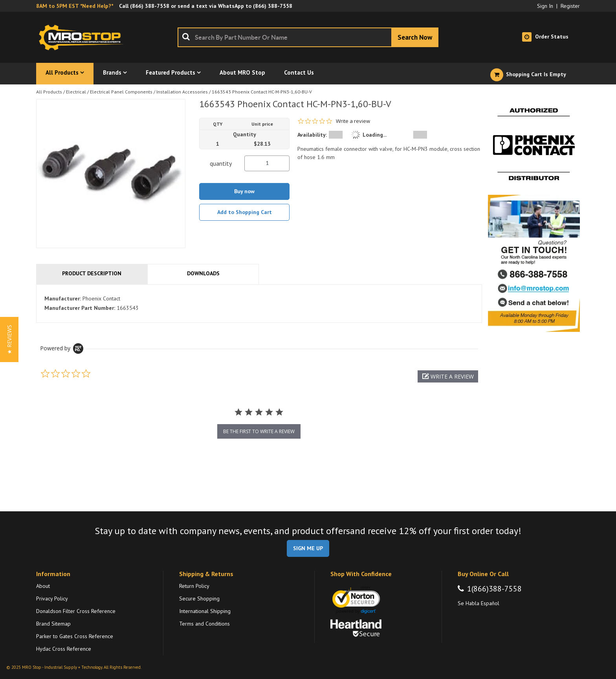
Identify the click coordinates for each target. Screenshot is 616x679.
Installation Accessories (182, 92)
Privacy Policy (52, 598)
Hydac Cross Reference (64, 649)
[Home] (83, 37)
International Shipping (205, 611)
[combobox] (308, 37)
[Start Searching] (415, 37)
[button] (448, 376)
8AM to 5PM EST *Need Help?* (75, 6)
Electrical (76, 92)
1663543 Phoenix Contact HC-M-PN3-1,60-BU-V (262, 92)
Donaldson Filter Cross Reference (76, 611)
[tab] (259, 304)
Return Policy (194, 586)
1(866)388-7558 (494, 589)
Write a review (353, 121)
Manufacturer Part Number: (80, 308)
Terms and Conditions (204, 624)
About (43, 586)
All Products (49, 92)
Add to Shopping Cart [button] (245, 212)
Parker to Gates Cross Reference (75, 636)
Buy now (244, 191)
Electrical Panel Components (121, 92)
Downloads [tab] (203, 273)
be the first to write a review (259, 431)
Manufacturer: (63, 298)
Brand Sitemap (53, 624)
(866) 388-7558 (150, 6)
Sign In (545, 6)
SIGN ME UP (308, 548)
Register (570, 6)
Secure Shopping (199, 598)
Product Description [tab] (92, 273)
